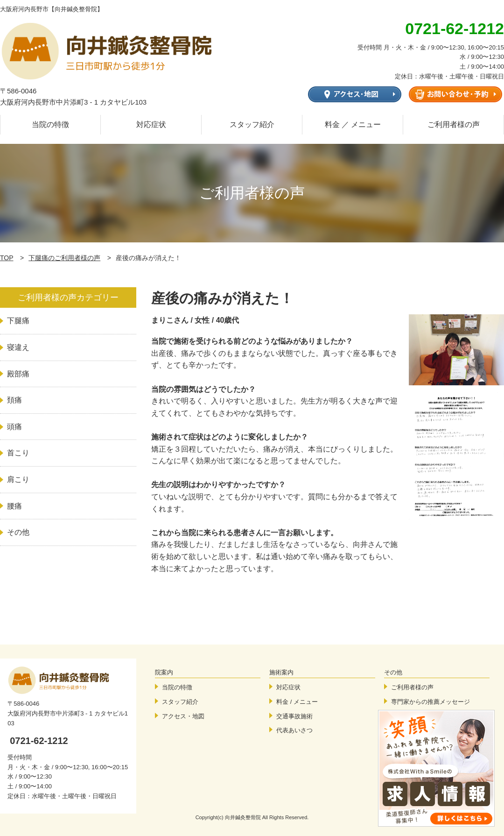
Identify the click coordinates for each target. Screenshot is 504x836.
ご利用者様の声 (454, 124)
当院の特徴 (50, 124)
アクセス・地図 (183, 716)
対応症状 (151, 124)
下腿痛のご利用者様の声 (64, 258)
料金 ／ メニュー (353, 124)
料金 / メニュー (297, 702)
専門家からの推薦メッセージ (430, 702)
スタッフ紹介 (252, 124)
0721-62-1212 (39, 741)
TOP (7, 258)
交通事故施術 (294, 716)
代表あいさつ (294, 730)
